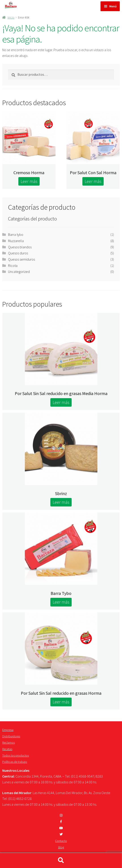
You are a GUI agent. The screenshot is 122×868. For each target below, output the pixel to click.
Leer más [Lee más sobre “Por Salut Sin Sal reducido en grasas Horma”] (61, 702)
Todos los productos (16, 755)
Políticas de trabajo (15, 762)
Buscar (61, 860)
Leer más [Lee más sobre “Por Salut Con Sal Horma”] (93, 181)
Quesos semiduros (21, 259)
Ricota (13, 266)
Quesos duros (18, 253)
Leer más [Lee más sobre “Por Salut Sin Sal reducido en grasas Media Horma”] (61, 402)
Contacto (61, 841)
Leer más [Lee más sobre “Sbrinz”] (61, 502)
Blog (61, 847)
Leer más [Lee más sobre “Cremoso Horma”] (29, 181)
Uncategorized (19, 272)
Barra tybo (16, 234)
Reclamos (9, 743)
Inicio (11, 17)
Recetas (7, 749)
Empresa (8, 730)
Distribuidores (11, 736)
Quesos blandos (20, 247)
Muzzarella (16, 241)
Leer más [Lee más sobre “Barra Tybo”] (61, 602)
